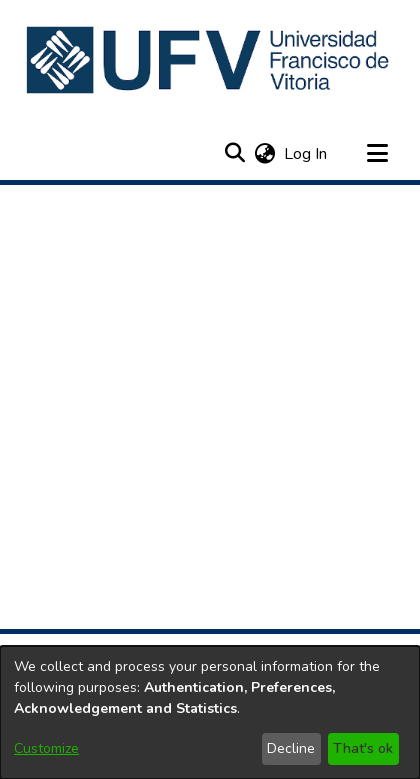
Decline (291, 748)
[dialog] (210, 712)
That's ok (363, 748)
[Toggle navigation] (377, 154)
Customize (46, 748)
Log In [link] (306, 154)
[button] (209, 60)
